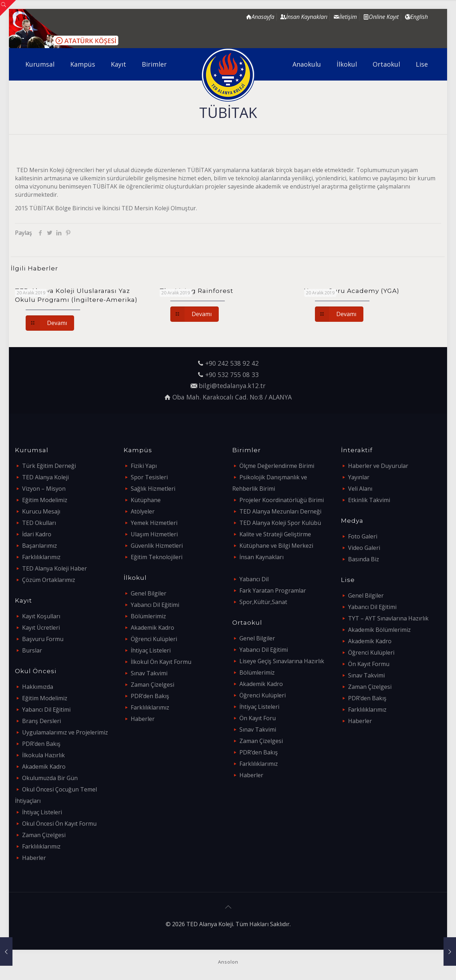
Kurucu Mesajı (41, 511)
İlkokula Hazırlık (43, 755)
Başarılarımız (40, 546)
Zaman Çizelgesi (44, 835)
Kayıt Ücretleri (41, 628)
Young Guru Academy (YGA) (352, 291)
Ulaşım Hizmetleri (154, 534)
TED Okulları (39, 523)
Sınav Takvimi (149, 673)
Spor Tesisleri (149, 477)
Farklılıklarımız (41, 557)
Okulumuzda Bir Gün (50, 778)
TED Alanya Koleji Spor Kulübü (280, 523)
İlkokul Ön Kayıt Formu (161, 662)
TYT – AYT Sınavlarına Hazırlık (388, 618)
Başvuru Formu (43, 639)
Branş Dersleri (42, 721)
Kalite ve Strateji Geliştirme (275, 534)
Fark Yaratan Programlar (273, 590)
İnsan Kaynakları (261, 557)
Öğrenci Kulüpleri (154, 639)
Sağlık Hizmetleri (153, 489)
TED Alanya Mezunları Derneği (280, 511)
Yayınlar (359, 477)
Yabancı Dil (254, 579)
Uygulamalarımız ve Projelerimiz (65, 732)
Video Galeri (364, 548)
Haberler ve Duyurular (378, 466)
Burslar (32, 650)
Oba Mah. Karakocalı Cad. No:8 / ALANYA (232, 397)
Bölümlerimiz (148, 616)
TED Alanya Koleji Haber (55, 568)
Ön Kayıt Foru (258, 718)
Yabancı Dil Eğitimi (46, 710)
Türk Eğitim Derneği (49, 466)
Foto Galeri (363, 536)
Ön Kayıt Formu (369, 664)
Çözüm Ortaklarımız (49, 580)
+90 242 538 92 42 (232, 363)
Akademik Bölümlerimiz (379, 630)
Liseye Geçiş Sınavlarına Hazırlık (282, 661)
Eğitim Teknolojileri (157, 557)
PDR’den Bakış (41, 744)
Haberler (34, 858)
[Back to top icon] (228, 907)
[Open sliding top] (8, 8)
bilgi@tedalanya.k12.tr (232, 386)
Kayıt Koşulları (41, 616)
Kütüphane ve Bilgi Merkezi (276, 546)
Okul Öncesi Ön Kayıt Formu (59, 824)
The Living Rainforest (196, 291)
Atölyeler (143, 511)
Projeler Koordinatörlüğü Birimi (282, 500)
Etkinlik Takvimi (369, 500)
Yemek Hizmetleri (154, 523)
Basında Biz (364, 559)
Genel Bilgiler (149, 593)
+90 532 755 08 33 (232, 375)
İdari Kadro (37, 534)
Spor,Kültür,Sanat (263, 602)
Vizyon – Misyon (44, 489)
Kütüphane (146, 500)
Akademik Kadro (44, 767)
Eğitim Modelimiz (45, 500)
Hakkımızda (38, 687)
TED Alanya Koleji (45, 477)
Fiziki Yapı (144, 466)
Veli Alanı (360, 489)
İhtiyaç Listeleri (42, 812)
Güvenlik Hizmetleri (157, 546)
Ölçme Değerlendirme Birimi (277, 466)
